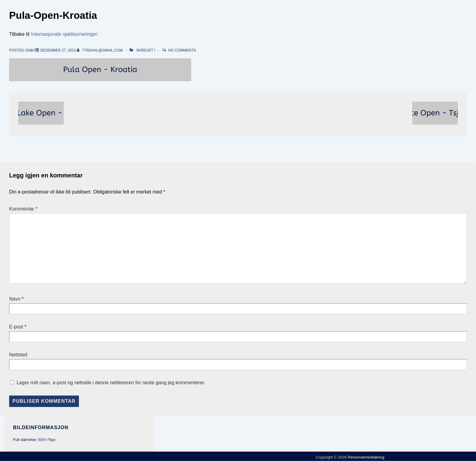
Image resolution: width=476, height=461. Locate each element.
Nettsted (18, 355)
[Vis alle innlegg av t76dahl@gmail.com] (100, 50)
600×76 (45, 440)
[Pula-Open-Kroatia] (58, 50)
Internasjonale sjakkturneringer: (65, 34)
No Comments (182, 50)
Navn (15, 299)
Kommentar (23, 209)
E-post (16, 327)
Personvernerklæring (365, 457)
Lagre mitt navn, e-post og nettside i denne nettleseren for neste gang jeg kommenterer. (111, 383)
